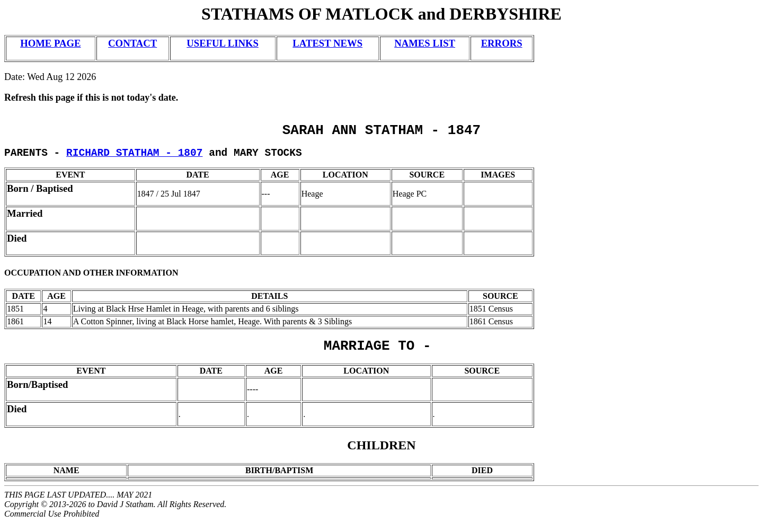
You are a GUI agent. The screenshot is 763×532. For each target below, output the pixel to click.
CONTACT (132, 43)
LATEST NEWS (327, 43)
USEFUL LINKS (223, 43)
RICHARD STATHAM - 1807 (134, 158)
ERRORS (502, 43)
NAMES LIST (425, 43)
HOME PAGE (50, 43)
